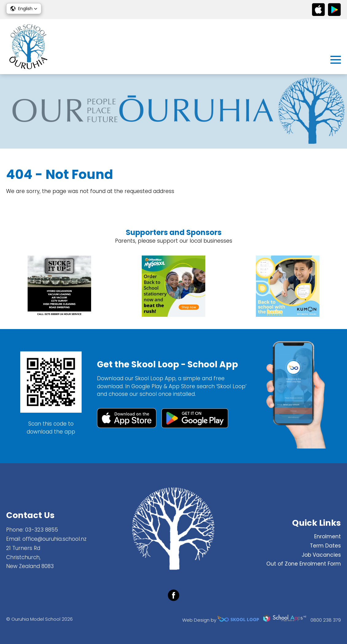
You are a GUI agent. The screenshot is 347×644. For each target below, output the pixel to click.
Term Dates (325, 546)
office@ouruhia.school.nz (54, 539)
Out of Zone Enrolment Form (304, 564)
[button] (24, 9)
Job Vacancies (321, 555)
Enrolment (328, 536)
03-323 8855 (42, 530)
